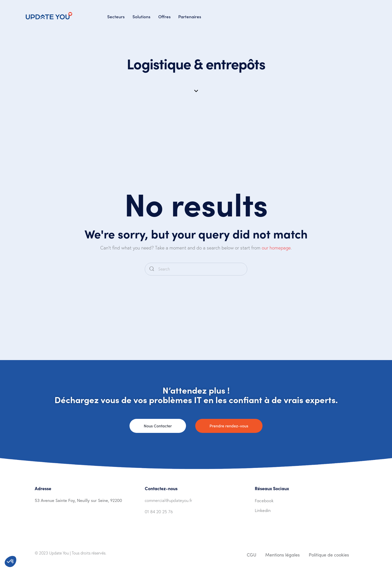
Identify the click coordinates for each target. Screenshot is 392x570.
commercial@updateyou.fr (168, 500)
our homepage (276, 248)
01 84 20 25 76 (159, 512)
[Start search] (152, 269)
